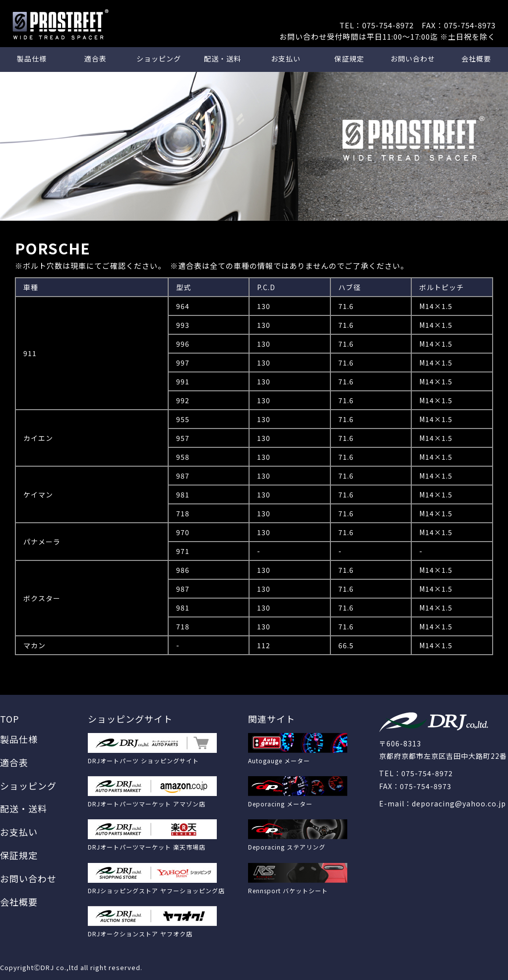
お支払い (286, 59)
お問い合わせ (413, 59)
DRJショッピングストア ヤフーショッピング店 (156, 890)
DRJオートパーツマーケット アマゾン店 (147, 804)
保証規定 (349, 59)
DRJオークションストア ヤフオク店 (140, 934)
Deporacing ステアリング (287, 847)
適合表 (95, 59)
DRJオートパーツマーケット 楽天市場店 (147, 847)
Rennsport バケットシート (288, 890)
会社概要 (476, 59)
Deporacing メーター (280, 804)
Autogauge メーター (279, 761)
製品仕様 (32, 59)
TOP (10, 719)
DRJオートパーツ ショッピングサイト (143, 761)
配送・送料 (222, 59)
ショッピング (159, 59)
